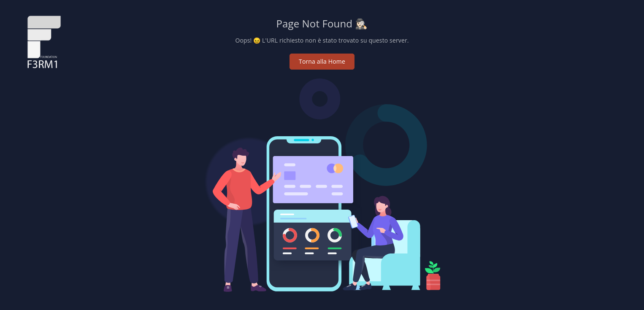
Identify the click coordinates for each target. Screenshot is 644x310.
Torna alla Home (322, 61)
